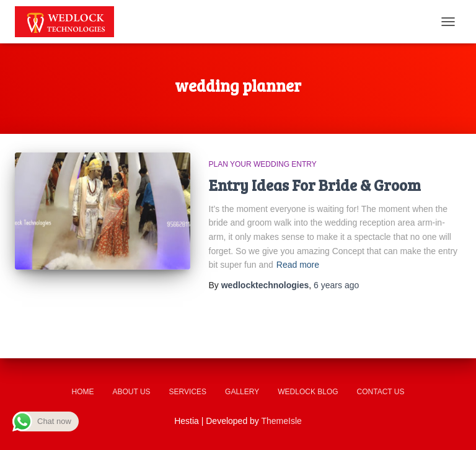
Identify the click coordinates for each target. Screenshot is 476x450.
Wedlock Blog (308, 392)
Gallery (242, 392)
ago (336, 285)
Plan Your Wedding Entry (263, 164)
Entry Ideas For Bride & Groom (315, 185)
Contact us (381, 392)
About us (131, 392)
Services (188, 392)
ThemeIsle (282, 421)
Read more (298, 265)
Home (82, 392)
